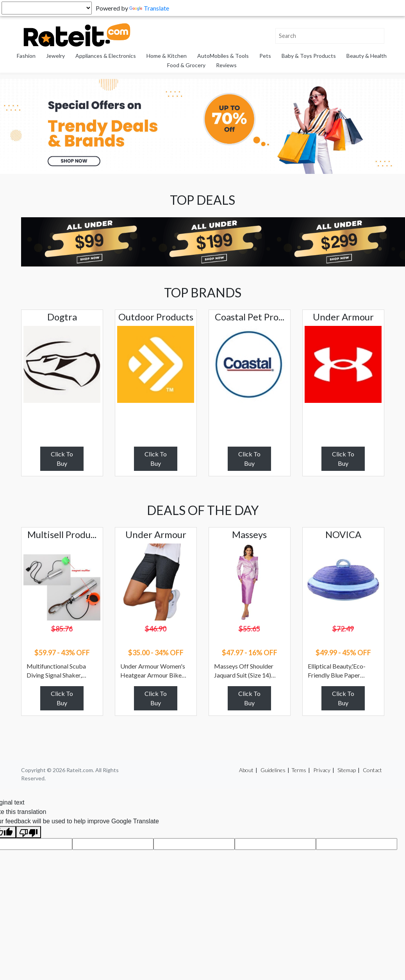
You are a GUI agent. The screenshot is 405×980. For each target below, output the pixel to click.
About (246, 770)
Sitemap (347, 770)
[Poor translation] (29, 832)
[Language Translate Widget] (47, 8)
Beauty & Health (367, 56)
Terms (299, 770)
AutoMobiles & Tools (223, 56)
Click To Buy (62, 459)
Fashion (26, 56)
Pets (265, 56)
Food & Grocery (186, 65)
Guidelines (273, 770)
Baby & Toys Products (309, 56)
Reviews (226, 65)
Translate (149, 8)
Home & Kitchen (167, 56)
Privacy (322, 770)
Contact (372, 770)
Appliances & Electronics (106, 56)
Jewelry (55, 56)
